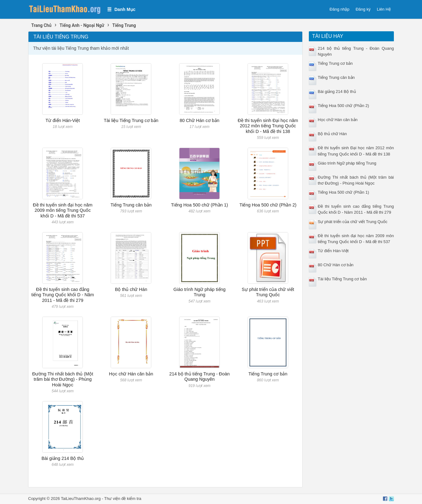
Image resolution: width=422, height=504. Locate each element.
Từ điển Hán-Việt (63, 120)
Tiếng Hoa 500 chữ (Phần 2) (268, 205)
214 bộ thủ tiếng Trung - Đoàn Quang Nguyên (200, 377)
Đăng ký (363, 9)
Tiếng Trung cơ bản (268, 374)
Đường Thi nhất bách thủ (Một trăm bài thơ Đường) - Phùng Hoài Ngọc (63, 379)
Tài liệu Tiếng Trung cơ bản (131, 120)
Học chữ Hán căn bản (131, 374)
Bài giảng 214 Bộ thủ (63, 458)
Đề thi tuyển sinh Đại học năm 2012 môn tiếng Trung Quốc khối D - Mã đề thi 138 (268, 126)
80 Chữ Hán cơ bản (200, 120)
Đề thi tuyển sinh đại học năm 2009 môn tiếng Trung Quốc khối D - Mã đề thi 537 (63, 210)
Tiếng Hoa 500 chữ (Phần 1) (199, 205)
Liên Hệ (384, 9)
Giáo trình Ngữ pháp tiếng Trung (200, 292)
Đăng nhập (339, 9)
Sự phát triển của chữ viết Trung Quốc (268, 292)
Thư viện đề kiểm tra (123, 499)
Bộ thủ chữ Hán (131, 289)
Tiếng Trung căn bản (131, 205)
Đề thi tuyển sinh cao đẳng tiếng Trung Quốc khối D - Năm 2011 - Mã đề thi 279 (63, 295)
